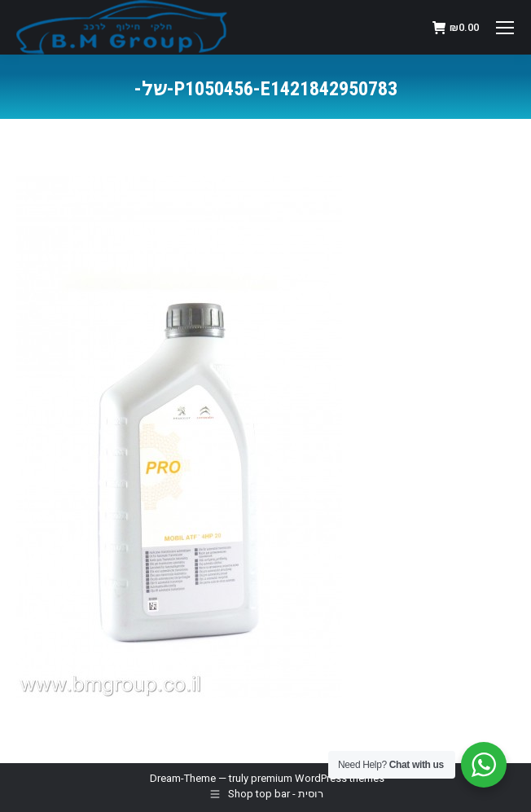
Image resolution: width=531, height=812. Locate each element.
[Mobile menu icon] (505, 28)
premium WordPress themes (318, 778)
